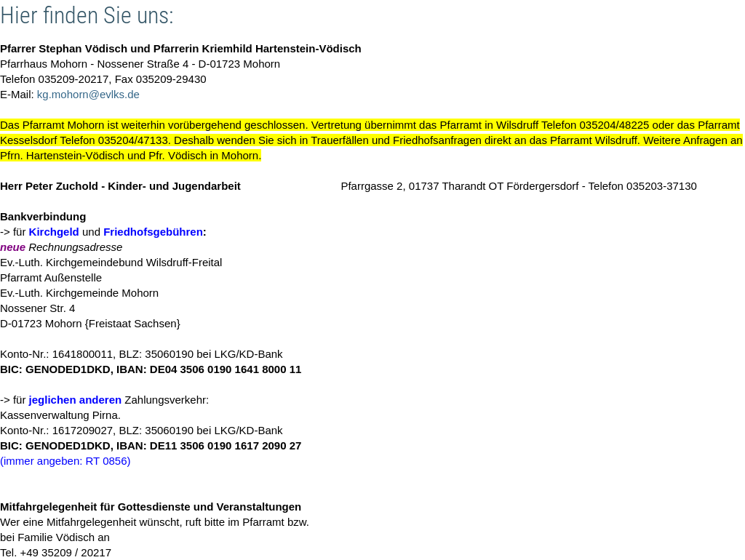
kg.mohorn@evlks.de (88, 94)
